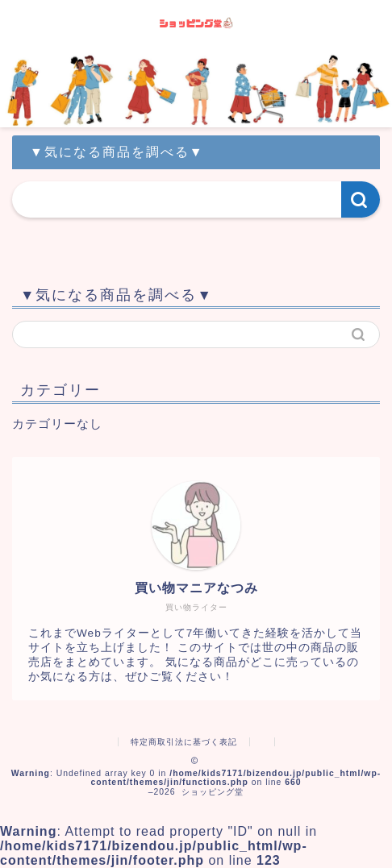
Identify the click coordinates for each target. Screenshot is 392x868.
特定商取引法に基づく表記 (184, 742)
